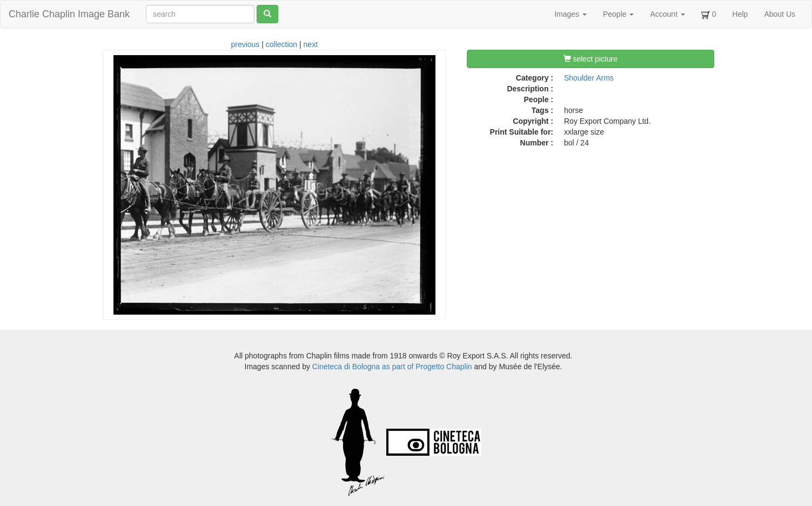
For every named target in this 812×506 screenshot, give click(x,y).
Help (740, 14)
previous (245, 44)
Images (571, 14)
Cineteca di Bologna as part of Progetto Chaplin (392, 367)
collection (281, 44)
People (618, 14)
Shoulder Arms (589, 78)
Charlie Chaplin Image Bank (69, 14)
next (311, 44)
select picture (590, 59)
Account (667, 14)
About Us (780, 14)
